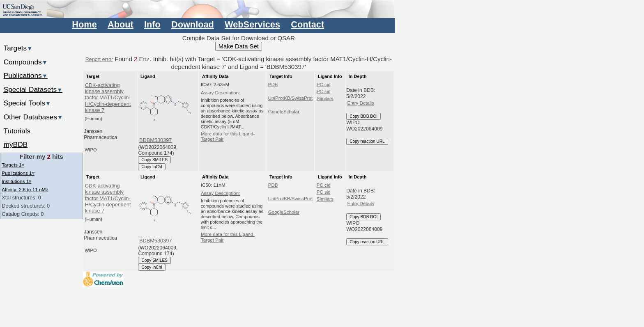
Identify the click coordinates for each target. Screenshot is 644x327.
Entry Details (360, 103)
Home (84, 24)
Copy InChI (152, 167)
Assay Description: (221, 93)
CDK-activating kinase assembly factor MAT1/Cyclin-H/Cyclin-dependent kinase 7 (108, 98)
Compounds (26, 62)
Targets (18, 48)
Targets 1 (13, 165)
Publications (26, 75)
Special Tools (28, 103)
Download (193, 24)
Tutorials (17, 131)
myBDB (16, 144)
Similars (325, 98)
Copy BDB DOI (363, 116)
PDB (273, 85)
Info (152, 24)
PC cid (324, 85)
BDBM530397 (155, 140)
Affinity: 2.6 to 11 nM (25, 189)
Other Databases (33, 117)
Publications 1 (18, 173)
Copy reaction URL (367, 141)
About (121, 24)
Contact (307, 24)
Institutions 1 (16, 181)
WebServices (252, 24)
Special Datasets (33, 89)
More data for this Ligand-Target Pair (228, 137)
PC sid (324, 91)
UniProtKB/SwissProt (290, 98)
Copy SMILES (154, 160)
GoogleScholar (284, 112)
